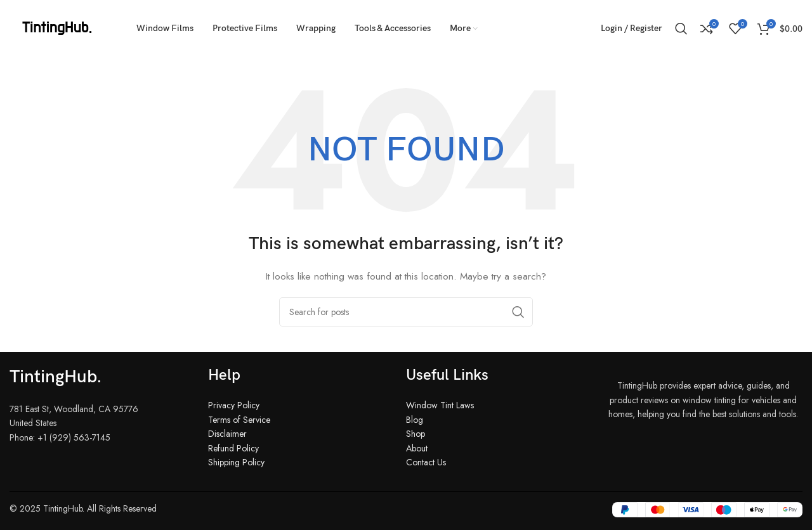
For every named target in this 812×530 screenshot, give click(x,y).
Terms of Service (239, 420)
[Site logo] (57, 27)
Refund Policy (233, 448)
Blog (415, 420)
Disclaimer (227, 434)
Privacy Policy (234, 405)
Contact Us (426, 462)
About (417, 448)
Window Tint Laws (440, 405)
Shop (416, 434)
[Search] (681, 29)
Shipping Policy (236, 462)
